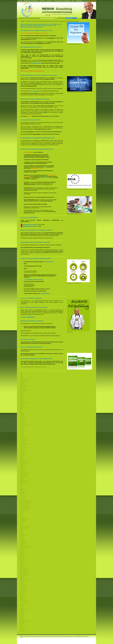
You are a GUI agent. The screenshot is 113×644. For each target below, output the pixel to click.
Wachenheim (23, 612)
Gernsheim (22, 449)
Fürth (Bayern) (23, 443)
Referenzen (70, 18)
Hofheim (22, 472)
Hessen (22, 468)
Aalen (21, 372)
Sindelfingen (23, 594)
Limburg (22, 517)
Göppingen (22, 451)
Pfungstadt (22, 560)
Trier (21, 602)
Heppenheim (23, 467)
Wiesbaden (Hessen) (24, 621)
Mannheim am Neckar (25, 527)
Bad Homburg (23, 387)
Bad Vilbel (22, 393)
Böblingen (22, 407)
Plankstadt (22, 563)
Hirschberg (22, 469)
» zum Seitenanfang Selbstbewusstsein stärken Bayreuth (34, 367)
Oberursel (22, 555)
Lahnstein (22, 493)
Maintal (21, 524)
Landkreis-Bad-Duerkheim (25, 501)
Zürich (21, 631)
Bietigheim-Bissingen (24, 403)
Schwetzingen (23, 593)
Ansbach (22, 379)
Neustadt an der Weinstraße (26, 547)
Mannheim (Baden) (24, 528)
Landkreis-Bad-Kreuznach (25, 502)
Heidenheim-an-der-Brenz (25, 462)
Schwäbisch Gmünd (24, 590)
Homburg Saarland (24, 475)
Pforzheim (22, 559)
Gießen (21, 450)
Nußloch (22, 554)
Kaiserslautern (23, 482)
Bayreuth (22, 398)
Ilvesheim (22, 478)
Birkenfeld (22, 406)
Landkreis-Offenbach (24, 510)
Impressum (56, 14)
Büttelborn (22, 414)
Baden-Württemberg (24, 386)
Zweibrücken (23, 632)
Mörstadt (22, 537)
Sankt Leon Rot (23, 585)
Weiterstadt (22, 620)
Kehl (21, 486)
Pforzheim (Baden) (24, 558)
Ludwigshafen (23, 521)
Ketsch (21, 488)
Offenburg (22, 557)
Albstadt (22, 374)
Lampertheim (23, 496)
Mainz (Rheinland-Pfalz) (25, 526)
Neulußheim (22, 545)
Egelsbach (22, 426)
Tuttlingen (22, 605)
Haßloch (22, 458)
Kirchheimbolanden (24, 489)
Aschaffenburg (23, 381)
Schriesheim (23, 589)
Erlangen (22, 430)
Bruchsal (22, 409)
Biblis (21, 402)
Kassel (21, 485)
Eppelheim (22, 428)
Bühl (21, 412)
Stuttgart (22, 599)
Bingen (21, 404)
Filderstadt (22, 435)
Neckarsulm (22, 543)
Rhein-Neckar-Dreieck (25, 570)
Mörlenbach (22, 536)
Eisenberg (22, 427)
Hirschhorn (22, 470)
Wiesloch (22, 624)
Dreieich (22, 421)
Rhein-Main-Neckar (24, 569)
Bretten (21, 408)
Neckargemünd (23, 540)
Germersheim (23, 448)
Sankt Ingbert (23, 584)
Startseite (23, 21)
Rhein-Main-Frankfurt (24, 568)
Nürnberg (22, 551)
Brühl (21, 410)
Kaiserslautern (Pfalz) (24, 481)
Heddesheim (23, 459)
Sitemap (48, 16)
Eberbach (22, 423)
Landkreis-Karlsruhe (24, 507)
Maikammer (22, 523)
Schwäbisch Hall (23, 591)
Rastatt (21, 565)
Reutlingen (22, 567)
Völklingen (22, 611)
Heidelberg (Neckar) (24, 460)
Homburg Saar (23, 474)
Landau (22, 499)
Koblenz (22, 490)
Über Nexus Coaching (24, 18)
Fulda (21, 446)
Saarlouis (22, 583)
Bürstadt (22, 413)
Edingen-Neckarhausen (25, 425)
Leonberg (22, 516)
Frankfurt (22, 439)
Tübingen (22, 604)
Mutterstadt (22, 539)
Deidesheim (22, 418)
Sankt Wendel (23, 587)
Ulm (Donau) (23, 606)
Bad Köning (22, 388)
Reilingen (22, 566)
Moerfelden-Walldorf (24, 535)
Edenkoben (22, 424)
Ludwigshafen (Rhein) (25, 519)
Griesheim (22, 452)
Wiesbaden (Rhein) (24, 622)
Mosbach (22, 538)
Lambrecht (22, 495)
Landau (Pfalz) (23, 497)
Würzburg (22, 630)
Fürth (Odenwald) (24, 445)
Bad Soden (22, 392)
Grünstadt (22, 454)
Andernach (22, 377)
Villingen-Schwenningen (25, 610)
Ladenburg (22, 492)
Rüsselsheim (23, 579)
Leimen (21, 515)
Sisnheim (22, 595)
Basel (21, 396)
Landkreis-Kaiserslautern (25, 506)
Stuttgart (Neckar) (24, 598)
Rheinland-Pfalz (23, 576)
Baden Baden (23, 385)
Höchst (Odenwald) (24, 473)
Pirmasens (22, 562)
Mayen (21, 532)
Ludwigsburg (23, 518)
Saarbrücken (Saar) (24, 580)
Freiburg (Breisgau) (24, 440)
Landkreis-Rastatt (24, 511)
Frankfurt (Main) (23, 438)
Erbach (21, 429)
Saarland (22, 582)
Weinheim (22, 619)
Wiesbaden (22, 623)
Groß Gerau (22, 453)
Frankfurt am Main (24, 437)
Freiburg (22, 441)
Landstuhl (22, 512)
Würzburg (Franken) (24, 628)
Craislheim (22, 415)
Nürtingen (22, 552)
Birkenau (22, 405)
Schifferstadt (23, 588)
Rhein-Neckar (23, 572)
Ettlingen (22, 432)
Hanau (21, 457)
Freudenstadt (23, 442)
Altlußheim (22, 375)
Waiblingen (22, 614)
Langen (22, 513)
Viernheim (22, 609)
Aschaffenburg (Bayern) (25, 380)
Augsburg (22, 383)
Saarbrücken (23, 581)
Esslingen (22, 431)
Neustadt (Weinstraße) (25, 548)
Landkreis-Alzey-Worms (25, 500)
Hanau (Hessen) (23, 456)
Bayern (21, 397)
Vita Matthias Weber (35, 18)
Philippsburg (23, 561)
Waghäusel (22, 613)
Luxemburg (22, 522)
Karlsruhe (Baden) (24, 483)
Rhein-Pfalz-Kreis (24, 573)
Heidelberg (22, 461)
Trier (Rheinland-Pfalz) (25, 601)
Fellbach (22, 434)
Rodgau (22, 578)
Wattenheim (22, 617)
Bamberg (22, 395)
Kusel (21, 491)
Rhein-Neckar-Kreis (24, 571)
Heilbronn (22, 464)
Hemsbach (22, 466)
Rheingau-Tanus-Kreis (25, 574)
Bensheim (22, 401)
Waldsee (22, 615)
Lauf (21, 514)
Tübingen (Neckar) (24, 603)
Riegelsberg (22, 577)
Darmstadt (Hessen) (24, 416)
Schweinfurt (22, 592)
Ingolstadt (22, 480)
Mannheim (22, 529)
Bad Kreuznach (23, 390)
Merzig (21, 533)
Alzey (21, 376)
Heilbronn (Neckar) (24, 463)
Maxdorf (22, 530)
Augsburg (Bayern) (24, 382)
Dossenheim (23, 420)
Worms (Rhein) (23, 626)
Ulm (21, 608)
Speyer (21, 597)
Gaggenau (22, 447)
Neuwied (22, 550)
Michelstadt (22, 534)
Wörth (21, 625)
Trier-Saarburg (23, 600)
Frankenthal (22, 436)
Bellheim (22, 399)
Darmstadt (22, 417)
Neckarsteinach (23, 541)
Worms (21, 627)
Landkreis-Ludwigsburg (25, 508)
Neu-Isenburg (23, 544)
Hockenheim (23, 471)
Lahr (21, 494)
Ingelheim (22, 479)
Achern (21, 373)
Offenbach (22, 556)
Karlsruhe (22, 484)
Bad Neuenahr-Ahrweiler (25, 391)
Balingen (22, 394)
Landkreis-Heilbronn (24, 505)
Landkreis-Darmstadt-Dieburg (26, 503)
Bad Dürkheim (23, 384)
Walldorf (22, 616)
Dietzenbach (23, 419)
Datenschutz (67, 14)
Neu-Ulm (22, 549)
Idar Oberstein (23, 477)
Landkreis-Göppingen (24, 504)
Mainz (21, 525)
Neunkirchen (23, 546)
